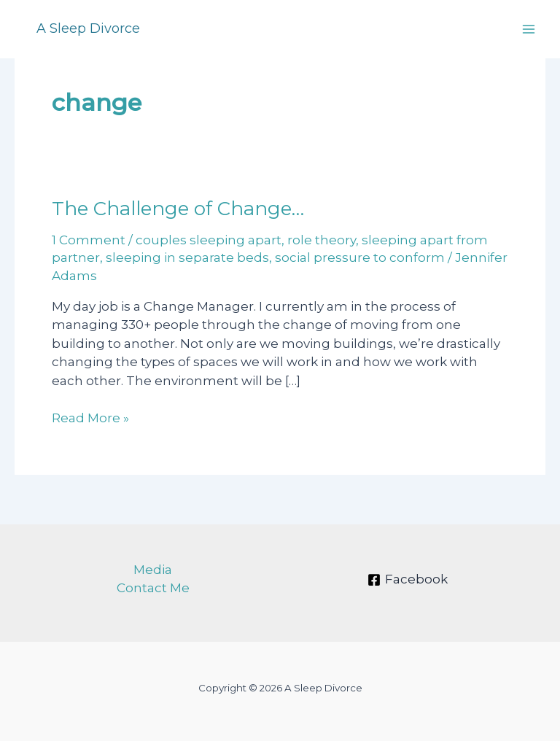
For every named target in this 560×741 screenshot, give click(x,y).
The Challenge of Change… (178, 209)
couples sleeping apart (209, 240)
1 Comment (89, 240)
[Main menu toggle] (529, 29)
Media (153, 570)
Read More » (90, 419)
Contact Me (153, 588)
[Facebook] (408, 580)
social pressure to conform (360, 257)
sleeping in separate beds (187, 257)
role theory (322, 240)
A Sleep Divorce (88, 28)
